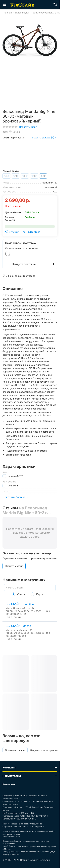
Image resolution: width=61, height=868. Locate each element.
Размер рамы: (11, 171)
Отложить (13, 232)
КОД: (5, 132)
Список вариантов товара (21, 276)
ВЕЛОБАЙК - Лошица (20, 604)
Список (19, 594)
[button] (31, 232)
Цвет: (6, 138)
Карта (37, 594)
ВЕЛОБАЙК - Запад (18, 626)
